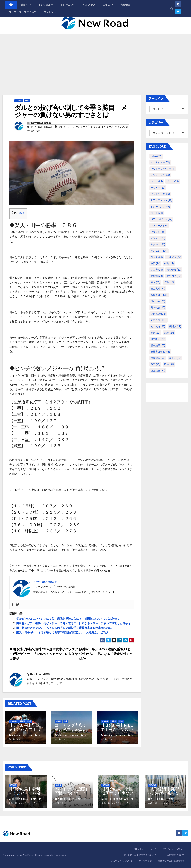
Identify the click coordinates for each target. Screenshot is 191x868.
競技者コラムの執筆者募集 (171, 861)
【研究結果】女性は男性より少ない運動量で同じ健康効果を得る (117, 795)
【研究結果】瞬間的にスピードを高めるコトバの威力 (25, 793)
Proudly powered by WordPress (18, 855)
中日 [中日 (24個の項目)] (155, 263)
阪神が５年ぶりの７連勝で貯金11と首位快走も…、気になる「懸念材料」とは (106, 654)
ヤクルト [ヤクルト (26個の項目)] (158, 244)
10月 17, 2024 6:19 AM (24, 799)
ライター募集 (145, 861)
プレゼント (50, 12)
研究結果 (13, 721)
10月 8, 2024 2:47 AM (70, 799)
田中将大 (36, 131)
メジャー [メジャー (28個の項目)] (158, 238)
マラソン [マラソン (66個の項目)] (158, 232)
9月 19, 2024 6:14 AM (163, 799)
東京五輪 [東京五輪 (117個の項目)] (159, 320)
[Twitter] (18, 604)
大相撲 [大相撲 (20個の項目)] (157, 276)
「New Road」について (145, 849)
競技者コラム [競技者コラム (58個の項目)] (160, 352)
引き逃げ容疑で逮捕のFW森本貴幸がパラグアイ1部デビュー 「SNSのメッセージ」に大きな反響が (44, 654)
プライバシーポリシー (173, 849)
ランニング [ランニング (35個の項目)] (159, 251)
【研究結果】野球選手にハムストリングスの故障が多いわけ (25, 732)
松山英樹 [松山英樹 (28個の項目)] (158, 326)
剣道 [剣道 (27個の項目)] (169, 263)
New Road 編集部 (41, 123)
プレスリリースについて (23, 12)
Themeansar (60, 855)
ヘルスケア (89, 5)
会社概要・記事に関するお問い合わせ (142, 855)
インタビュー (46, 5)
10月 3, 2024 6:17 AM (116, 799)
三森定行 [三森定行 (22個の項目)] (174, 257)
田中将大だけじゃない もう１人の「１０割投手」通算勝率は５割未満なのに (64, 628)
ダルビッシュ (93, 127)
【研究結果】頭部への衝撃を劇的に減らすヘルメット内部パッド (164, 795)
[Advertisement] (95, 59)
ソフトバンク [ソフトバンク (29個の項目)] (160, 194)
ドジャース (108, 127)
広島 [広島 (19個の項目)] (169, 282)
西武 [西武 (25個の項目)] (155, 364)
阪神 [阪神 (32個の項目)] (169, 364)
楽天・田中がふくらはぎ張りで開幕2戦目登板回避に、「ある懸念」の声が (62, 633)
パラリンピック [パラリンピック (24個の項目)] (161, 219)
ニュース (19, 101)
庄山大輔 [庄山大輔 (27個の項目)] (158, 289)
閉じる (21, 213)
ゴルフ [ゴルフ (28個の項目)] (173, 181)
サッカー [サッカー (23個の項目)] (158, 188)
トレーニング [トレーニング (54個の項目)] (160, 207)
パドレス (120, 127)
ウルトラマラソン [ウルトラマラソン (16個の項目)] (163, 169)
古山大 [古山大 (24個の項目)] (157, 270)
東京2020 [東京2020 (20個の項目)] (158, 314)
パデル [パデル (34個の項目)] (157, 213)
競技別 (26, 5)
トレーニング (68, 5)
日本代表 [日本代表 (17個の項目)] (158, 308)
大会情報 (125, 5)
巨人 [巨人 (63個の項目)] (155, 282)
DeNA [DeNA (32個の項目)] (156, 156)
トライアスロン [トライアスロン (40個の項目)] (161, 200)
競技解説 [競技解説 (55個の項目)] (158, 358)
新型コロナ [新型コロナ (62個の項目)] (159, 295)
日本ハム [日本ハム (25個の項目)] (158, 301)
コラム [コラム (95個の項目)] (157, 181)
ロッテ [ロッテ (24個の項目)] (157, 257)
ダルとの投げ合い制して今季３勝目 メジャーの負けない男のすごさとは (71, 111)
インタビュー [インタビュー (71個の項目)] (160, 162)
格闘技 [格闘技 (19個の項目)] (175, 326)
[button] (172, 8)
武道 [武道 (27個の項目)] (169, 333)
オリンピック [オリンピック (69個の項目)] (160, 175)
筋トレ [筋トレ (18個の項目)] (175, 358)
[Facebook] (13, 604)
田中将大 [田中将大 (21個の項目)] (158, 339)
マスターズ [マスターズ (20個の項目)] (159, 226)
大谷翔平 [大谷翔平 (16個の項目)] (174, 276)
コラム (108, 5)
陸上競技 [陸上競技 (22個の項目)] (158, 371)
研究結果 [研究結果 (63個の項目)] (158, 345)
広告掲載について (176, 855)
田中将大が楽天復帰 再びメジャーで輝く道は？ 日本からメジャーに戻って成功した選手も (74, 623)
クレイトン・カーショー (72, 127)
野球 (27, 101)
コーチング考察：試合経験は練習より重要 (70, 729)
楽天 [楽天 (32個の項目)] (155, 333)
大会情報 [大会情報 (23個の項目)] (174, 270)
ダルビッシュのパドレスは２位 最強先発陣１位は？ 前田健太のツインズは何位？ (68, 619)
